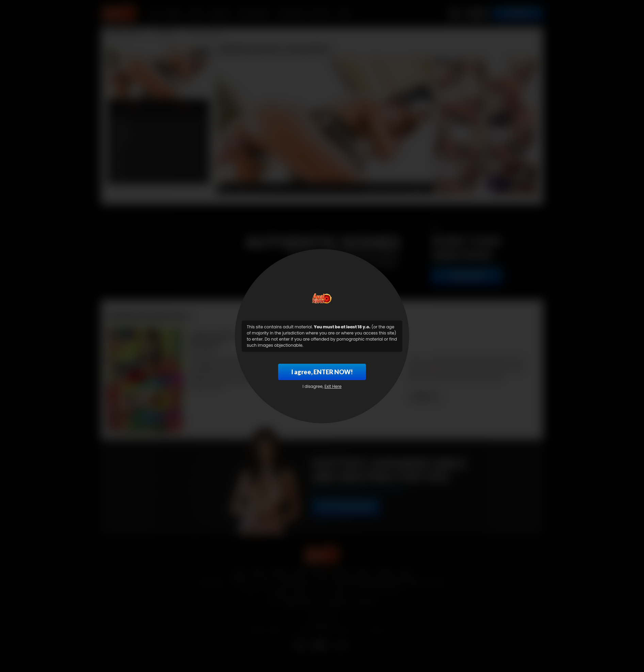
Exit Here (333, 386)
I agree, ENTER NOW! (322, 372)
